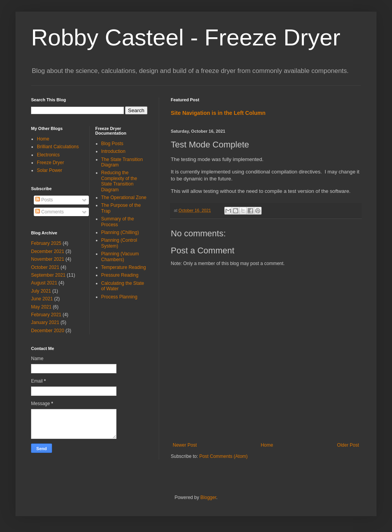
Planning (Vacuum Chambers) (120, 256)
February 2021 (46, 315)
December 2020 (48, 331)
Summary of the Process (118, 222)
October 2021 (45, 267)
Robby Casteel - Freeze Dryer (186, 37)
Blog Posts (112, 144)
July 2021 (41, 291)
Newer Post (185, 445)
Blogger (208, 497)
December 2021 (48, 251)
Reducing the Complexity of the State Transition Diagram (119, 181)
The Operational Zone (124, 198)
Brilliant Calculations (58, 147)
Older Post (348, 445)
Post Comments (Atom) (223, 456)
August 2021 (44, 283)
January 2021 (45, 322)
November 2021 (48, 259)
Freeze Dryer (50, 163)
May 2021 (41, 307)
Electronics (48, 155)
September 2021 (48, 275)
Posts (44, 200)
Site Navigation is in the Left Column (218, 113)
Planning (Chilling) (120, 232)
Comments (49, 212)
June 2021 (42, 299)
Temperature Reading (124, 267)
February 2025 (46, 243)
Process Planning (119, 297)
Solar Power (49, 170)
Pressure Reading (120, 275)
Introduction (114, 151)
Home (267, 445)
